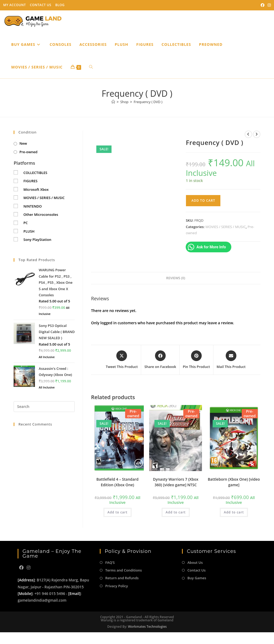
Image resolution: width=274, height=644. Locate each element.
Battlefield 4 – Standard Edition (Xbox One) (117, 482)
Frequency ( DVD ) (148, 102)
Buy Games (197, 578)
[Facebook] (21, 568)
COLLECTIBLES (35, 173)
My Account (15, 5)
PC (26, 223)
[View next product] (257, 134)
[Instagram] (29, 568)
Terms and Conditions (123, 570)
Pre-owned (29, 152)
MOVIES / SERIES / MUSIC (226, 227)
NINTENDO (33, 206)
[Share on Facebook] (160, 360)
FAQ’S (110, 562)
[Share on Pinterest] (196, 360)
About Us (195, 562)
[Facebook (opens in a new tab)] (263, 5)
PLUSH (29, 231)
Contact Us (41, 5)
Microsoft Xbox (36, 189)
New (23, 143)
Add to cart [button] (118, 512)
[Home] (113, 102)
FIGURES (31, 181)
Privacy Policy (116, 586)
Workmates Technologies (147, 627)
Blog (60, 5)
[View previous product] (248, 134)
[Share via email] (231, 360)
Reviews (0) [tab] (176, 278)
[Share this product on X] (122, 360)
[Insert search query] (44, 407)
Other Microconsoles (41, 214)
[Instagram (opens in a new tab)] (268, 5)
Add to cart (203, 201)
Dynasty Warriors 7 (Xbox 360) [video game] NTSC (176, 482)
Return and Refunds (122, 578)
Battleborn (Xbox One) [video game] (234, 482)
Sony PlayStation (37, 240)
